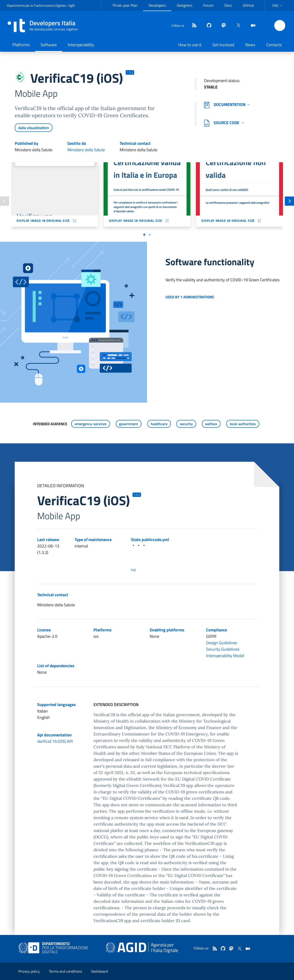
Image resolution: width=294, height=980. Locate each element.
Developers (157, 5)
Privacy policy (29, 971)
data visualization (34, 128)
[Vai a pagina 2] (150, 235)
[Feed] (192, 26)
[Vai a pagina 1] (144, 235)
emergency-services (91, 424)
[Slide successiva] (289, 201)
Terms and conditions (65, 971)
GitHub (248, 5)
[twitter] (237, 26)
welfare (211, 424)
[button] (278, 6)
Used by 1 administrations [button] (190, 297)
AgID (72, 5)
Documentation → (227, 104)
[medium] (251, 26)
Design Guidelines (222, 643)
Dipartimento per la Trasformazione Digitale (36, 5)
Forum (208, 5)
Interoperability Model (225, 656)
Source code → (224, 123)
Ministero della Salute (86, 150)
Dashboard (99, 971)
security (186, 424)
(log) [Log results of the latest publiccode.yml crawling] (133, 570)
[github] (207, 26)
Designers (185, 5)
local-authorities (243, 424)
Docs (228, 5)
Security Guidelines (223, 649)
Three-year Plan (125, 5)
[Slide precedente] (5, 201)
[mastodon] (222, 26)
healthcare (159, 424)
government (129, 424)
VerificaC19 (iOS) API (55, 741)
